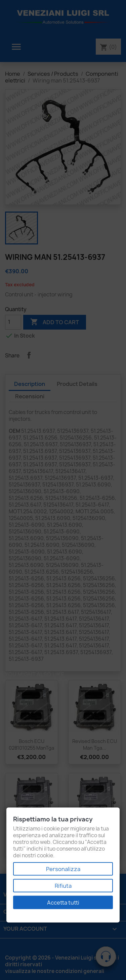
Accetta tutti (63, 903)
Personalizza (63, 869)
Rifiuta (63, 886)
